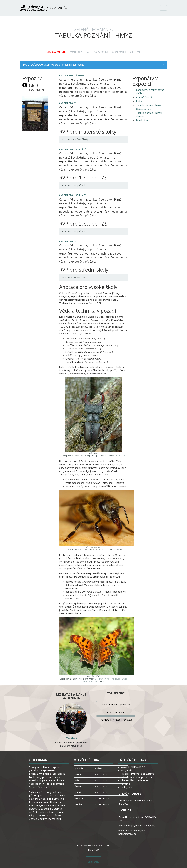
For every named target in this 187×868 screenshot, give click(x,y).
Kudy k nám (127, 770)
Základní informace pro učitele (137, 777)
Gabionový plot (144, 109)
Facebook (126, 784)
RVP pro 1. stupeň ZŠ (73, 185)
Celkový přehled (57, 52)
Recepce (71, 737)
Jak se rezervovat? (116, 712)
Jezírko (140, 101)
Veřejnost (76, 52)
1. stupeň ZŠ (101, 52)
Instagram (126, 787)
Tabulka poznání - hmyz (149, 105)
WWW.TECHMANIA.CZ (133, 767)
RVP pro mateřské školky (75, 139)
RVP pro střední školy (73, 277)
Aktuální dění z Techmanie (134, 780)
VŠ (139, 52)
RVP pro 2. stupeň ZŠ (73, 231)
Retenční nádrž (144, 97)
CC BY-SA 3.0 (119, 456)
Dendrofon (142, 120)
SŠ (132, 52)
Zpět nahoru (93, 862)
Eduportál (44, 8)
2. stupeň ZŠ (119, 52)
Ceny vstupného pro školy (116, 704)
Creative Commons (103, 679)
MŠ (88, 52)
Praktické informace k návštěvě (116, 720)
